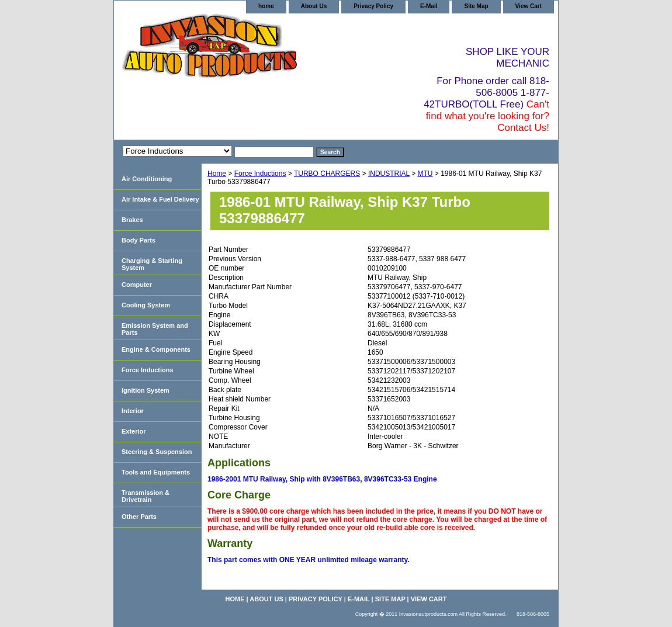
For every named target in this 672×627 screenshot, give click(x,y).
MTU (425, 174)
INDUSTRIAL (389, 174)
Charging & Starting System (152, 264)
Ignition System (146, 390)
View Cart (529, 6)
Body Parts (138, 240)
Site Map (476, 6)
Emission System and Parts (155, 329)
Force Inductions (260, 174)
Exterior (134, 431)
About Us (314, 6)
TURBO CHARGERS (327, 174)
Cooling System (146, 305)
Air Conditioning (147, 179)
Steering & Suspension (157, 452)
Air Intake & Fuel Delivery (160, 199)
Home (217, 174)
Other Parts (139, 517)
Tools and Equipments (156, 472)
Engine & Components (156, 349)
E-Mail (429, 6)
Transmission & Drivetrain (146, 496)
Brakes (132, 220)
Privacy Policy (373, 6)
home (266, 6)
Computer (137, 285)
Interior (133, 411)
